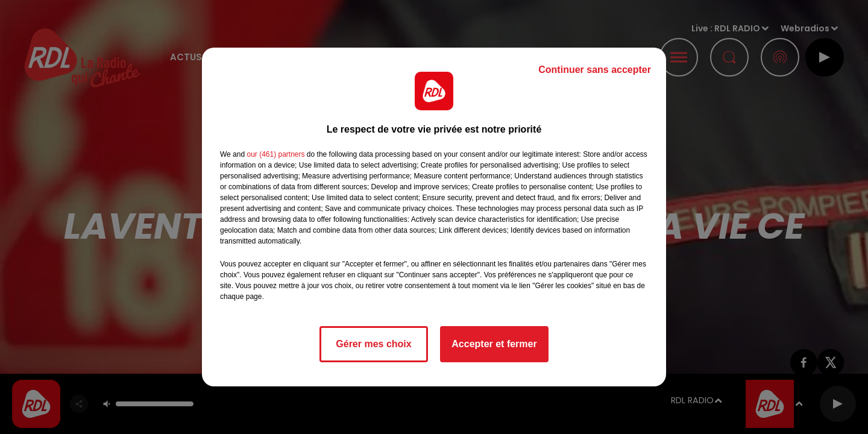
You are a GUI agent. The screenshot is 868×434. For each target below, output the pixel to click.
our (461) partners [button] (275, 154)
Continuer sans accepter (595, 70)
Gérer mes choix (373, 344)
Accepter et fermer (494, 344)
